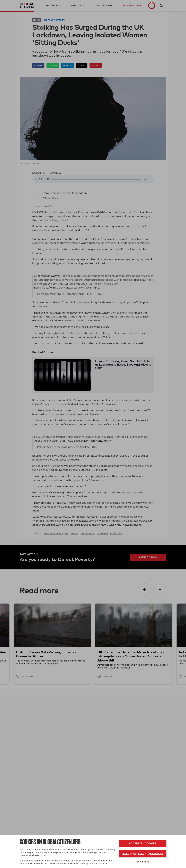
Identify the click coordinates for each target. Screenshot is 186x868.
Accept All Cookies (142, 843)
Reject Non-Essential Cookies (142, 854)
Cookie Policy (143, 862)
